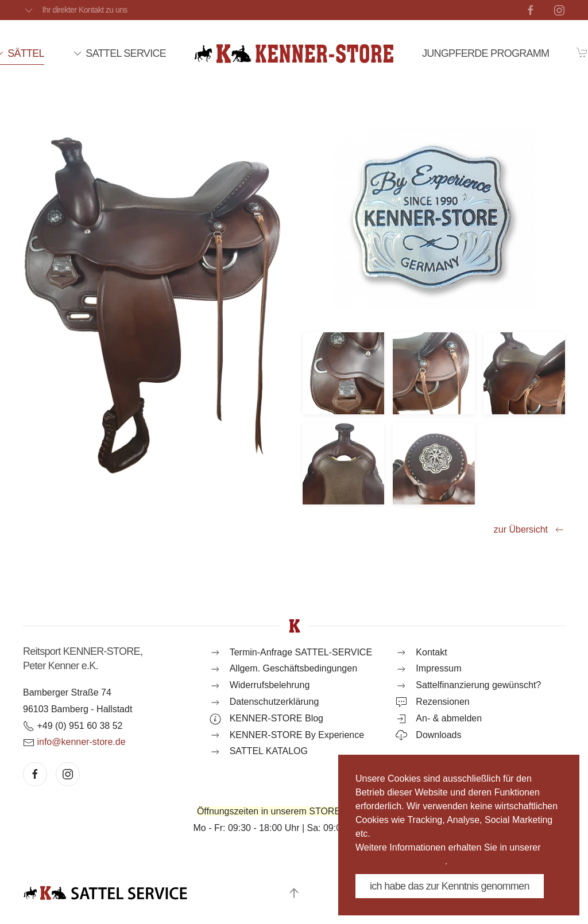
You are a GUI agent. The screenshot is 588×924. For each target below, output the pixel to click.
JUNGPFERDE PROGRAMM (486, 53)
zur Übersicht (529, 530)
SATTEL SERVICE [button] (119, 53)
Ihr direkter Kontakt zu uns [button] (75, 10)
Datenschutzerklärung (400, 861)
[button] (343, 373)
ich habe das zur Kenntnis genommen (450, 886)
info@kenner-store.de (81, 742)
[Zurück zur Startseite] (294, 53)
